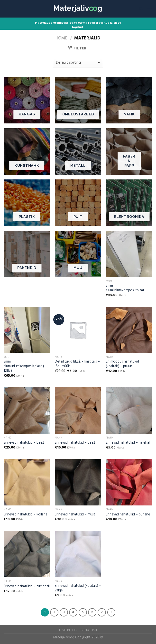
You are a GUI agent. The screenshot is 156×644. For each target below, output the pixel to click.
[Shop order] (78, 63)
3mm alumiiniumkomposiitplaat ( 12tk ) (24, 366)
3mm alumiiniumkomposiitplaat (125, 288)
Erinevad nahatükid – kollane (26, 515)
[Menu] (149, 9)
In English (89, 630)
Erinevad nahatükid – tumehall (27, 587)
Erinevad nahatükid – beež (24, 443)
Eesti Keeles (68, 630)
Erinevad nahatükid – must (75, 515)
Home (61, 38)
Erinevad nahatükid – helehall (128, 443)
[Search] (141, 9)
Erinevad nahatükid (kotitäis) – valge (78, 588)
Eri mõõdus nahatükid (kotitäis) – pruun (122, 364)
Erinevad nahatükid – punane (128, 515)
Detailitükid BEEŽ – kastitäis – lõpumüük (77, 364)
